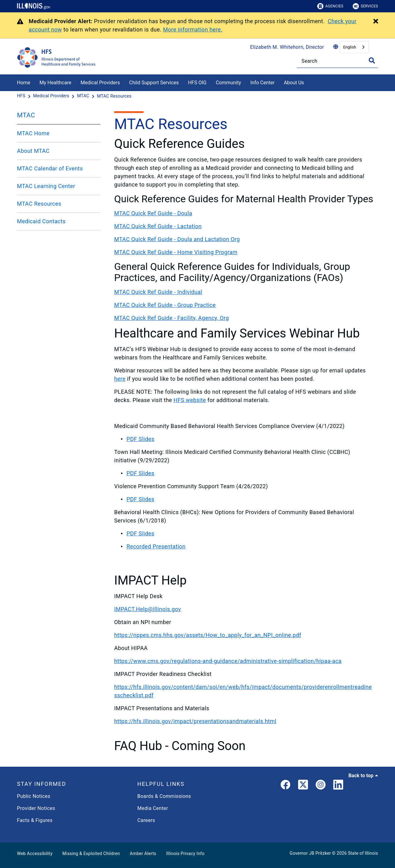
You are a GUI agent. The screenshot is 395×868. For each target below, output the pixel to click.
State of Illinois (363, 853)
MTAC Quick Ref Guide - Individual (158, 292)
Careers (146, 820)
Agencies (330, 6)
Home (24, 83)
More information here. (193, 29)
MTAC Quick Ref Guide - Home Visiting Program (176, 252)
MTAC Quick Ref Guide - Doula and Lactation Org (177, 239)
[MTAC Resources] (114, 96)
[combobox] (354, 47)
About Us (294, 83)
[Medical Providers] (52, 96)
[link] (285, 786)
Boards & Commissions (164, 796)
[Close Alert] (376, 22)
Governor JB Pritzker (310, 853)
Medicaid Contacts (41, 221)
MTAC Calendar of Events (50, 168)
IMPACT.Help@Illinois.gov (148, 609)
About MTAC (33, 151)
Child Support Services (154, 83)
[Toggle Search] (372, 61)
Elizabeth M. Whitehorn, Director (287, 47)
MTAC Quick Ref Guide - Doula (153, 213)
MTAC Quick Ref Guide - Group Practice (165, 305)
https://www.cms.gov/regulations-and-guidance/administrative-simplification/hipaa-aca (228, 661)
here (120, 379)
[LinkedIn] (338, 786)
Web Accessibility (35, 853)
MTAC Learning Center (46, 186)
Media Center (153, 808)
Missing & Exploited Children (91, 853)
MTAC (26, 115)
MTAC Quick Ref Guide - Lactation (158, 226)
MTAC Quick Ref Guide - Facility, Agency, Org (172, 318)
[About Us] (309, 82)
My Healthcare (55, 83)
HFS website (190, 400)
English (350, 47)
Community (228, 83)
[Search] (337, 61)
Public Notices (34, 796)
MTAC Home (33, 133)
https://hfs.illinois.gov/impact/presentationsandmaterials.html (195, 721)
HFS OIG (197, 83)
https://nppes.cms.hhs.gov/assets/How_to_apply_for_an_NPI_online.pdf (208, 635)
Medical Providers (100, 83)
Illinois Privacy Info (185, 853)
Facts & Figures (35, 820)
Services (365, 6)
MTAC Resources (39, 204)
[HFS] (22, 96)
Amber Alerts (143, 853)
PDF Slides (140, 439)
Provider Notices (36, 808)
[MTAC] (84, 96)
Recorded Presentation (156, 546)
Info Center (262, 83)
